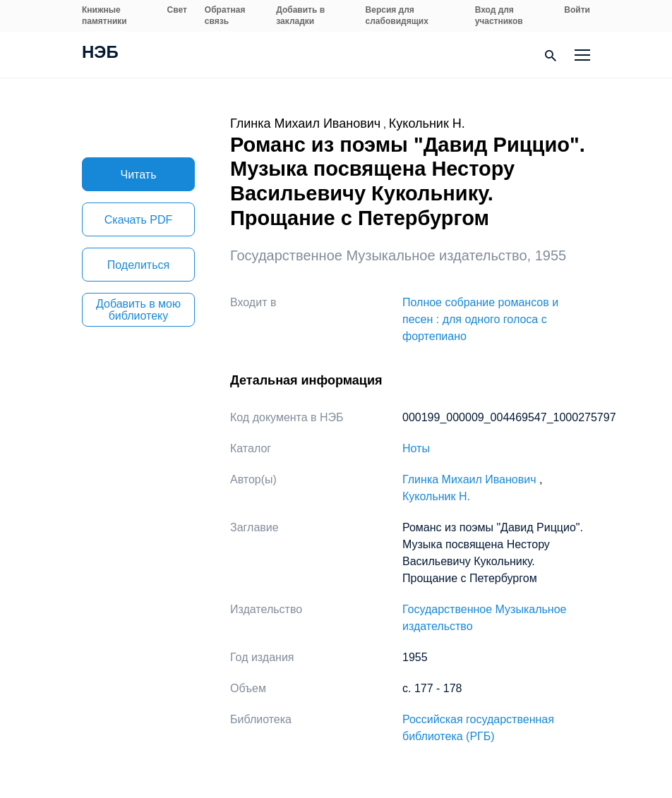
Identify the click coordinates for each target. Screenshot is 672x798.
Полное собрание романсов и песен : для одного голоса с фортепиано (480, 319)
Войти (577, 10)
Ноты (416, 448)
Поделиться (138, 265)
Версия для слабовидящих (397, 16)
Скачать (138, 220)
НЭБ (100, 54)
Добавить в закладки (300, 16)
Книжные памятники (104, 16)
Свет (177, 10)
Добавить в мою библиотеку (138, 310)
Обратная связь (225, 16)
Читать (139, 175)
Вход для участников (499, 16)
